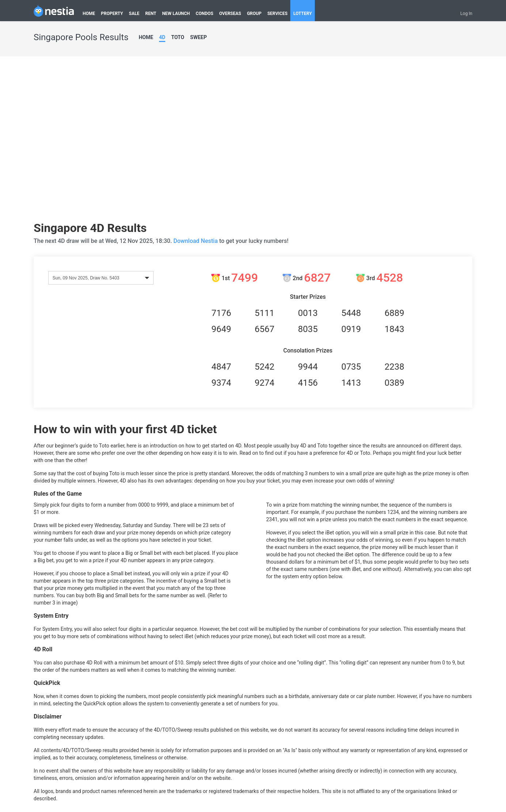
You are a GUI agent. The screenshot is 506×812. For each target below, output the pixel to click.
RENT (151, 14)
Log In (466, 14)
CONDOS (204, 14)
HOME (89, 14)
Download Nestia (196, 241)
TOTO (178, 37)
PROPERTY (112, 14)
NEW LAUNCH (176, 14)
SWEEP (199, 37)
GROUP (254, 14)
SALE (134, 14)
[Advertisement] (102, 142)
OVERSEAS (230, 14)
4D (162, 37)
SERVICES (277, 14)
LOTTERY (303, 14)
